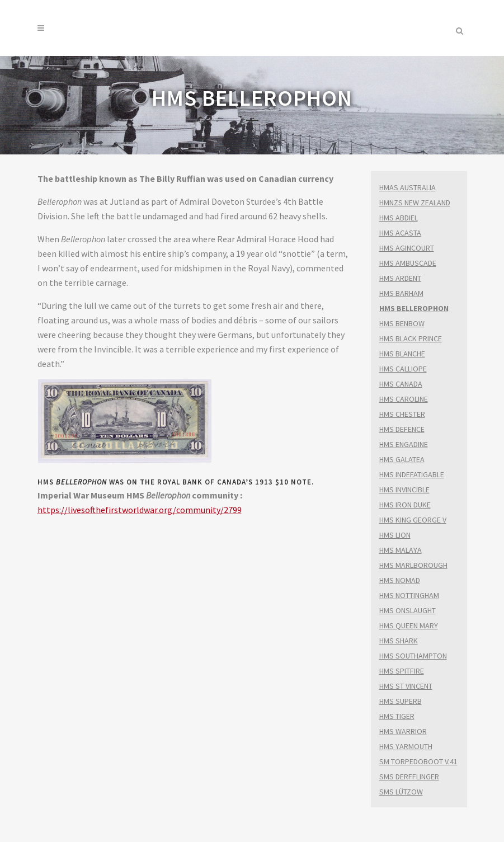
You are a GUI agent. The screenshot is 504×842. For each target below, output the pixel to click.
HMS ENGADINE (404, 444)
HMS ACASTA (400, 233)
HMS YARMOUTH (406, 746)
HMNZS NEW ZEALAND (415, 203)
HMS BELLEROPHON (414, 308)
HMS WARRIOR (403, 731)
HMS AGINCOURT (407, 248)
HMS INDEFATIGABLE (412, 474)
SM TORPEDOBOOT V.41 (418, 761)
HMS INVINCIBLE (404, 490)
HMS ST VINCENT (406, 686)
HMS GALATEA (402, 459)
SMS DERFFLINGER (409, 777)
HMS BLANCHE (402, 354)
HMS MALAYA (401, 550)
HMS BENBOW (402, 323)
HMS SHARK (399, 641)
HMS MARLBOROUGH (413, 565)
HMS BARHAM (401, 293)
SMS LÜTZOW (401, 792)
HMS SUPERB (401, 701)
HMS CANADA (401, 384)
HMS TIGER (397, 716)
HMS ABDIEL (399, 218)
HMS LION (395, 535)
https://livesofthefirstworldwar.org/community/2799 (140, 510)
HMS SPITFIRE (402, 671)
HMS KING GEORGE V (413, 520)
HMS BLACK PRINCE (411, 338)
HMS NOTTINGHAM (409, 595)
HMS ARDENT (400, 278)
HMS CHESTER (402, 414)
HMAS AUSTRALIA (408, 187)
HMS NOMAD (400, 580)
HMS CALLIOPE (403, 369)
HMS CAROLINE (404, 399)
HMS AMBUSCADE (408, 263)
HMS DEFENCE (402, 429)
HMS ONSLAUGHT (408, 610)
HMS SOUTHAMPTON (413, 656)
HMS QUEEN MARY (409, 625)
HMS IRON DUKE (405, 505)
